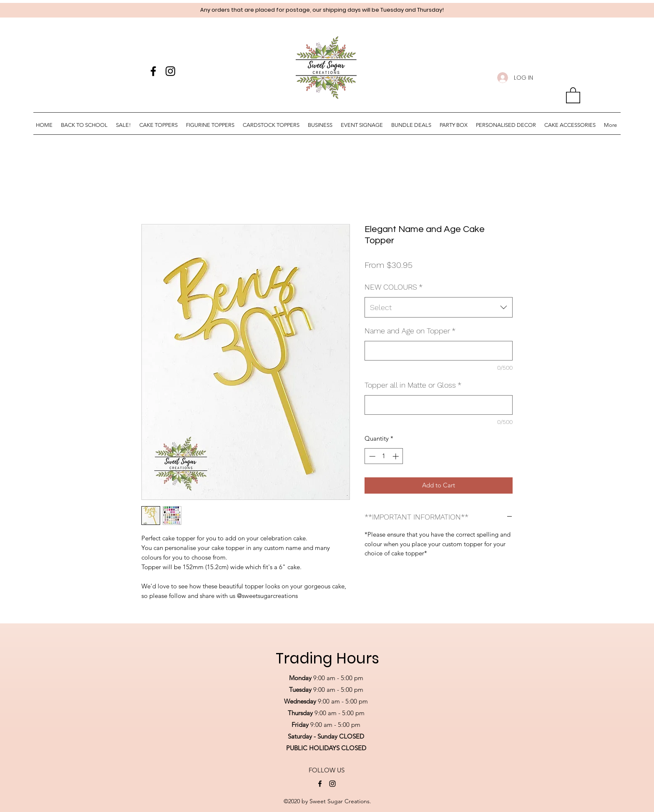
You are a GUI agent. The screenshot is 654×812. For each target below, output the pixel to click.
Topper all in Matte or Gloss (413, 385)
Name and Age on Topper (410, 331)
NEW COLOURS (394, 287)
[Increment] (396, 456)
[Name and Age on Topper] (439, 351)
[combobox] (439, 308)
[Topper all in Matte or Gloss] (439, 405)
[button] (573, 95)
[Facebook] (153, 71)
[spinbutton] (384, 456)
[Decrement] (371, 456)
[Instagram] (170, 71)
